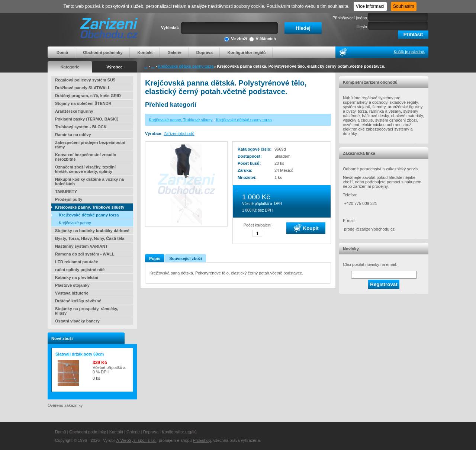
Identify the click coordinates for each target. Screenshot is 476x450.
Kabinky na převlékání (77, 277)
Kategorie (70, 67)
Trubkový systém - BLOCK (81, 127)
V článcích (263, 39)
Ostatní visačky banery (77, 321)
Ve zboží (236, 39)
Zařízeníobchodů (179, 134)
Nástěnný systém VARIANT (81, 246)
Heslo (362, 27)
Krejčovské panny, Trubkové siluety (90, 207)
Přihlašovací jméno (350, 18)
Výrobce (114, 67)
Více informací (370, 6)
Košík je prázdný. (409, 52)
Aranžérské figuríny (74, 111)
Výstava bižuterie (72, 293)
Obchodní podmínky (103, 52)
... (146, 66)
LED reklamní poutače (77, 262)
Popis (155, 258)
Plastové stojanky (72, 285)
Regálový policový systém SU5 (85, 80)
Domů (62, 52)
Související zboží (186, 258)
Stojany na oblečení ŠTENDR (83, 103)
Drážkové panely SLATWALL (83, 88)
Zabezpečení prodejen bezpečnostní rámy (90, 145)
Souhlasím (404, 6)
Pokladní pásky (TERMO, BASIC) (87, 119)
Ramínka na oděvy (73, 135)
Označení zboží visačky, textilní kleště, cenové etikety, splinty (85, 169)
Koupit (306, 228)
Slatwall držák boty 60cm (80, 354)
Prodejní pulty (69, 199)
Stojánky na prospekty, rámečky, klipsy (87, 311)
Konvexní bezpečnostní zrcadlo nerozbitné (86, 157)
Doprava (205, 52)
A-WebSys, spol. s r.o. (136, 440)
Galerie (174, 52)
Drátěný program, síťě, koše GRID (88, 96)
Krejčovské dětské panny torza (186, 66)
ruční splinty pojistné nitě (80, 270)
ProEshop (202, 440)
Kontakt (145, 52)
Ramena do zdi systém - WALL (85, 254)
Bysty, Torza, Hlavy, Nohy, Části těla (90, 238)
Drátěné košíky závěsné (78, 301)
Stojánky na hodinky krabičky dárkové (92, 231)
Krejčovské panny (75, 223)
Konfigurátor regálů (247, 52)
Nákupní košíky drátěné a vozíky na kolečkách (89, 181)
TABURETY (66, 192)
